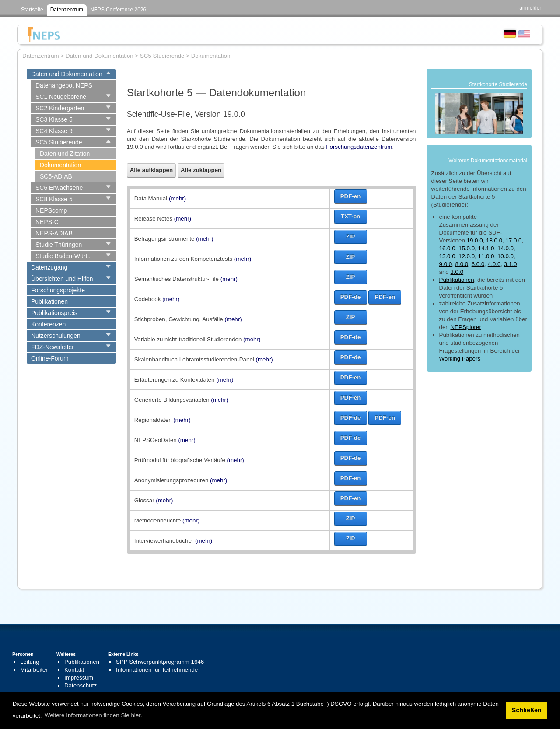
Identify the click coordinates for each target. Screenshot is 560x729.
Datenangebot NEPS (64, 85)
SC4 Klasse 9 (54, 131)
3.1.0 (511, 264)
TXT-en (350, 216)
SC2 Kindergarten (60, 108)
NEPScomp (51, 210)
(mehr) (177, 198)
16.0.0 (447, 248)
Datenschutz (80, 685)
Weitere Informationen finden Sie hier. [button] (93, 715)
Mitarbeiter (34, 670)
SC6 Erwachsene (59, 188)
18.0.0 (494, 240)
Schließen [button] (527, 710)
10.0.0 (506, 256)
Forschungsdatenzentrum (359, 147)
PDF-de (351, 297)
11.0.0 (486, 256)
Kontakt (74, 670)
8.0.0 (462, 264)
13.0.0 (447, 256)
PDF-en (351, 196)
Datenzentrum (67, 10)
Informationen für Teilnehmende (157, 670)
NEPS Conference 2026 (118, 10)
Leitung (30, 662)
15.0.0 (467, 248)
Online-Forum (50, 358)
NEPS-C (47, 222)
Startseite (32, 10)
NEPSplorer (465, 327)
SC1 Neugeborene (61, 97)
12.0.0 (467, 256)
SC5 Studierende (59, 142)
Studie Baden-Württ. (63, 256)
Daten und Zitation (65, 154)
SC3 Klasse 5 (54, 119)
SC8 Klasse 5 (54, 199)
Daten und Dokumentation (67, 74)
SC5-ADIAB (56, 176)
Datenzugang (49, 267)
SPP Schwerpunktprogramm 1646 (160, 662)
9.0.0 (446, 264)
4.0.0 (494, 264)
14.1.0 (486, 248)
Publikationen (49, 301)
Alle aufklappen (152, 170)
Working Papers (460, 359)
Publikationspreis (54, 313)
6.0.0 (478, 264)
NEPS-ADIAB (54, 233)
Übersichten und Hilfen (62, 279)
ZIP (351, 237)
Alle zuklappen (201, 170)
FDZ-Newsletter (52, 347)
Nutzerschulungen (56, 336)
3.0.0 (457, 272)
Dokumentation (60, 165)
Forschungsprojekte (58, 290)
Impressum (79, 678)
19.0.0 (475, 240)
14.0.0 (506, 248)
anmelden (531, 8)
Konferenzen (48, 324)
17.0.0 (513, 240)
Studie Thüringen (59, 245)
